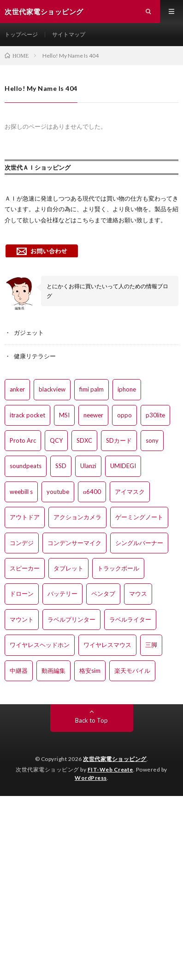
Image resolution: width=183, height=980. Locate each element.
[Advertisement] (91, 888)
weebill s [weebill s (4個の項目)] (21, 492)
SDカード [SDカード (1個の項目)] (119, 440)
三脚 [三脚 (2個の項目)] (151, 645)
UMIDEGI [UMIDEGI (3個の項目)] (123, 466)
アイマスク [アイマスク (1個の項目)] (130, 492)
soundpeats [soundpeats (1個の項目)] (26, 466)
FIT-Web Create (110, 769)
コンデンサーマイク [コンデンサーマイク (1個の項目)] (74, 543)
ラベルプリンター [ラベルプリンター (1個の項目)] (71, 619)
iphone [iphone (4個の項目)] (127, 389)
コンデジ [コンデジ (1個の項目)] (22, 543)
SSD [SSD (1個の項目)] (61, 466)
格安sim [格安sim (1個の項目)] (90, 671)
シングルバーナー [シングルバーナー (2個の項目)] (139, 543)
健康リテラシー (35, 356)
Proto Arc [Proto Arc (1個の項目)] (23, 440)
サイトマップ (69, 34)
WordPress (91, 778)
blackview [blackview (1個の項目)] (52, 389)
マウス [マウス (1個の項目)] (138, 594)
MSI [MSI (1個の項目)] (64, 415)
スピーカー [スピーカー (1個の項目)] (25, 568)
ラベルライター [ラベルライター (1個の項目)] (130, 619)
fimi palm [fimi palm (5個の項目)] (91, 389)
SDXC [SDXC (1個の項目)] (84, 440)
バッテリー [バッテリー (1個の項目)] (62, 594)
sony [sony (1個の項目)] (152, 440)
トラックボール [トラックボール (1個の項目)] (118, 568)
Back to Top (91, 720)
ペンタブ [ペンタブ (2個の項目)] (103, 594)
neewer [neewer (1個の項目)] (93, 415)
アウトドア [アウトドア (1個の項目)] (25, 517)
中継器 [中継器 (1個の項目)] (19, 671)
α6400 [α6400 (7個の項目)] (92, 492)
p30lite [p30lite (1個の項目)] (155, 415)
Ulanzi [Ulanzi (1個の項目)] (88, 466)
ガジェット (29, 333)
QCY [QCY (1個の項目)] (56, 440)
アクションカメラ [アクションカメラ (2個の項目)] (77, 517)
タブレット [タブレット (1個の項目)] (68, 568)
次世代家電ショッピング (115, 759)
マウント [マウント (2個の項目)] (22, 619)
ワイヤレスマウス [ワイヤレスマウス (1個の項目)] (107, 645)
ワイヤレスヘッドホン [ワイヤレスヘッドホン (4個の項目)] (40, 645)
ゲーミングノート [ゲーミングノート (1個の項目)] (139, 517)
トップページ (21, 34)
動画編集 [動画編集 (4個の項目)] (53, 671)
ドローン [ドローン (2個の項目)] (22, 594)
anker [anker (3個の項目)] (17, 389)
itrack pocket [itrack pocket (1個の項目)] (27, 415)
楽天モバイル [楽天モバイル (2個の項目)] (132, 671)
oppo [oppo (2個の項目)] (124, 415)
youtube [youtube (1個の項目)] (58, 492)
